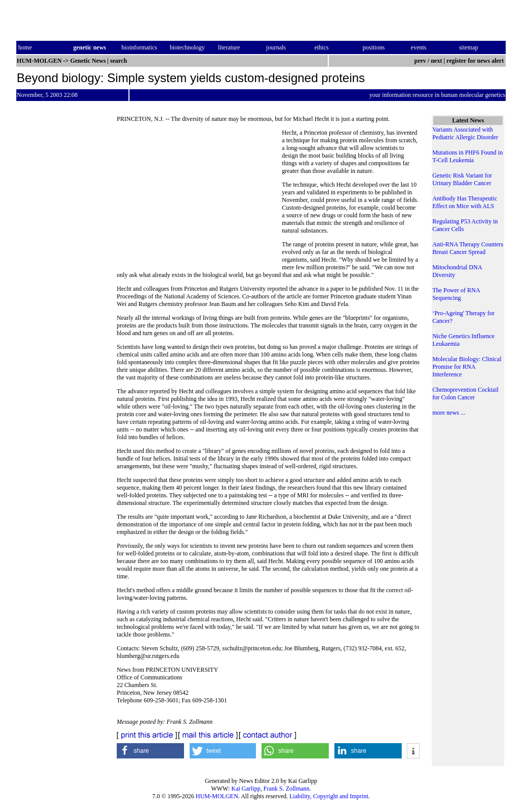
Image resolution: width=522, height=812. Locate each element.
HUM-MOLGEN (217, 796)
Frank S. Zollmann (286, 789)
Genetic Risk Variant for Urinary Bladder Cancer (462, 179)
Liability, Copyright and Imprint (329, 796)
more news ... (449, 413)
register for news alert (476, 61)
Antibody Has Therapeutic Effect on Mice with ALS (465, 202)
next (436, 61)
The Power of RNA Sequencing (456, 294)
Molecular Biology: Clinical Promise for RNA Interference (467, 367)
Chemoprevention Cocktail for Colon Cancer (465, 394)
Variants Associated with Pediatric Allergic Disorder (465, 133)
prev (420, 61)
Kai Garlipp (246, 789)
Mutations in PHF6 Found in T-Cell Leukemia (467, 156)
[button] (150, 751)
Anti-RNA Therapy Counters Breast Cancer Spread (468, 248)
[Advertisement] (199, 199)
